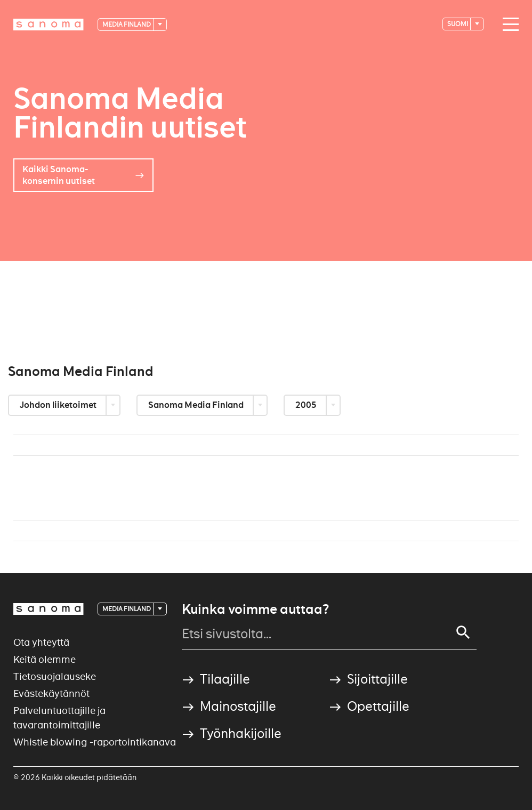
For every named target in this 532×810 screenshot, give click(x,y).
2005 (307, 405)
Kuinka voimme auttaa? (255, 609)
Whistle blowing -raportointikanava (95, 742)
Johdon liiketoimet (59, 405)
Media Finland (127, 24)
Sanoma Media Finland (197, 405)
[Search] (463, 632)
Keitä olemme (45, 659)
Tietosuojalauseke (55, 676)
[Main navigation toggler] (508, 25)
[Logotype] (49, 25)
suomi (458, 24)
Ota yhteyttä (41, 642)
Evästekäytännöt (51, 693)
